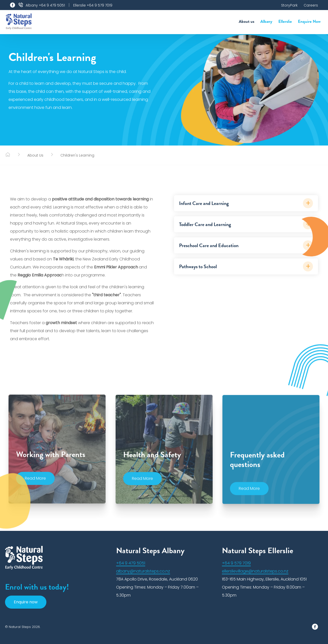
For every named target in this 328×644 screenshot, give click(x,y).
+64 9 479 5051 (131, 563)
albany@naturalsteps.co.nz (143, 571)
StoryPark (289, 5)
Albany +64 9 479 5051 (45, 5)
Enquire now (26, 602)
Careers (311, 5)
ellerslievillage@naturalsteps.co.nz (255, 571)
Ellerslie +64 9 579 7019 (93, 5)
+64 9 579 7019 (236, 563)
